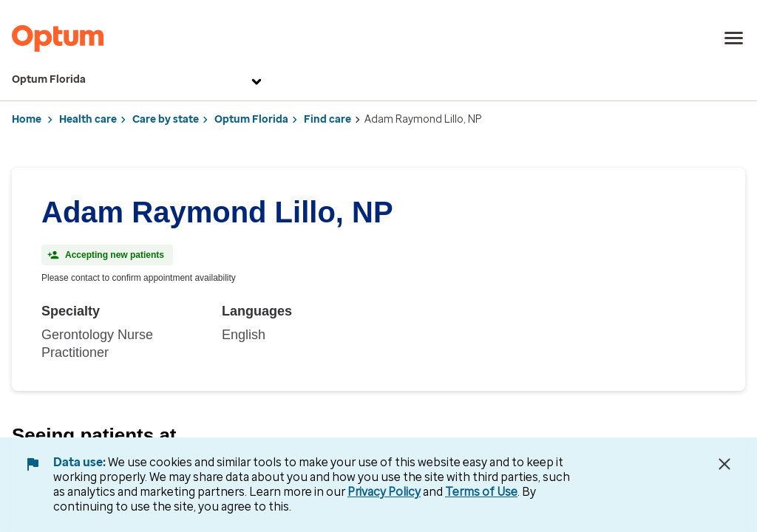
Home (27, 119)
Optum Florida (139, 80)
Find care (327, 119)
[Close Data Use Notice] (724, 464)
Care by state (166, 119)
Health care (88, 119)
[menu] (734, 38)
